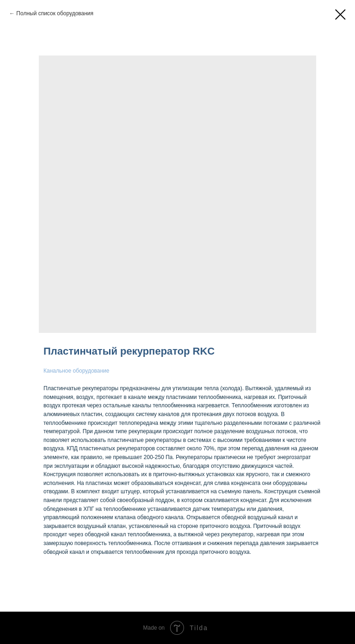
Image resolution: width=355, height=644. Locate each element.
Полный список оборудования (55, 13)
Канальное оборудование (76, 371)
